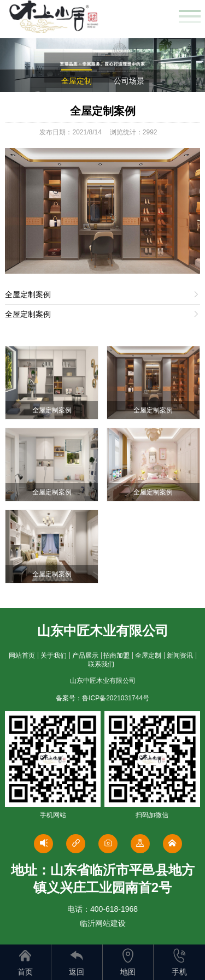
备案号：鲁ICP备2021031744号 (102, 698)
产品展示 (85, 656)
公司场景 (129, 81)
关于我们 (54, 656)
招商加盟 (116, 656)
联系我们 (101, 664)
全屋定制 (77, 81)
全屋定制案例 (103, 111)
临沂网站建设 (103, 923)
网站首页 (22, 656)
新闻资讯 (180, 656)
